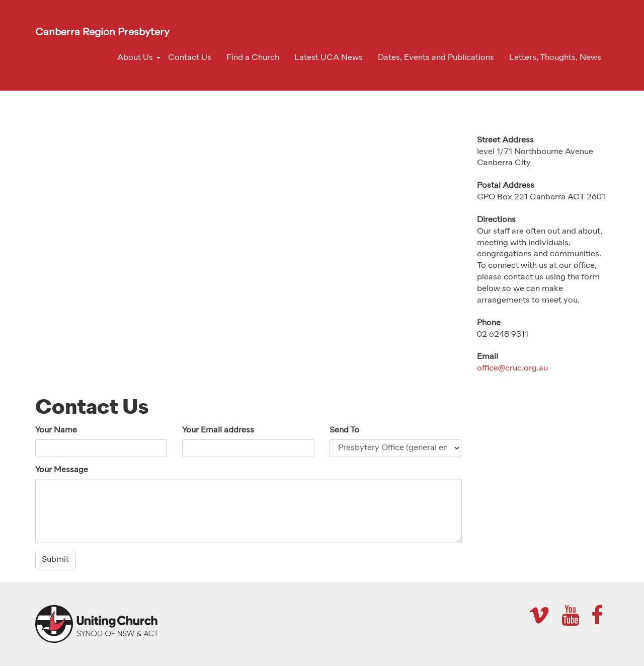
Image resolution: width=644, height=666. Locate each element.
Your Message (62, 470)
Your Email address (218, 430)
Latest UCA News (329, 58)
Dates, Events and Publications (436, 58)
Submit (55, 560)
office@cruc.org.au (512, 368)
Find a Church (253, 58)
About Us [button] (135, 58)
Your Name (56, 430)
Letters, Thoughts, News (555, 58)
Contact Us (190, 58)
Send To (344, 430)
